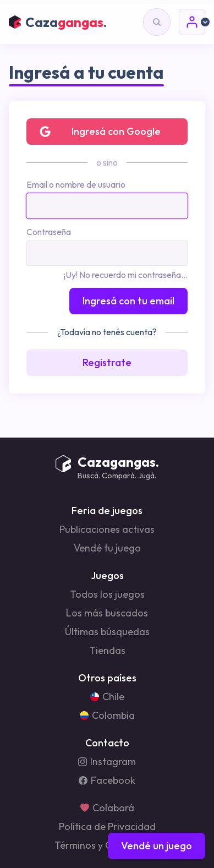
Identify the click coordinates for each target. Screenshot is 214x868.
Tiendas (107, 651)
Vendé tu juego (107, 548)
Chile (107, 697)
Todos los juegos (107, 594)
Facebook (107, 780)
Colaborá (107, 808)
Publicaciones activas (107, 529)
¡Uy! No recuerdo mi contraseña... (126, 275)
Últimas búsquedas (107, 632)
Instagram (107, 762)
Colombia (107, 716)
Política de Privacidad (107, 827)
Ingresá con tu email (128, 301)
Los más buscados (107, 613)
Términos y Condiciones (107, 845)
